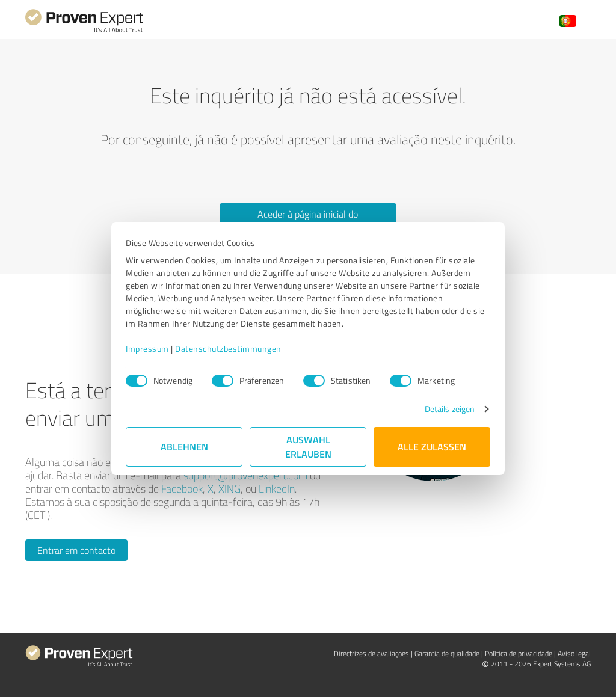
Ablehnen (184, 447)
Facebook (182, 488)
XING (229, 488)
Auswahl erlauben (308, 447)
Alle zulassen (432, 447)
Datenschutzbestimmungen (228, 348)
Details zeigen (450, 409)
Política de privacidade (519, 653)
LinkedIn (277, 488)
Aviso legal (574, 653)
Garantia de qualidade (447, 653)
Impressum (147, 348)
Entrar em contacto (76, 550)
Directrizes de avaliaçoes (371, 653)
